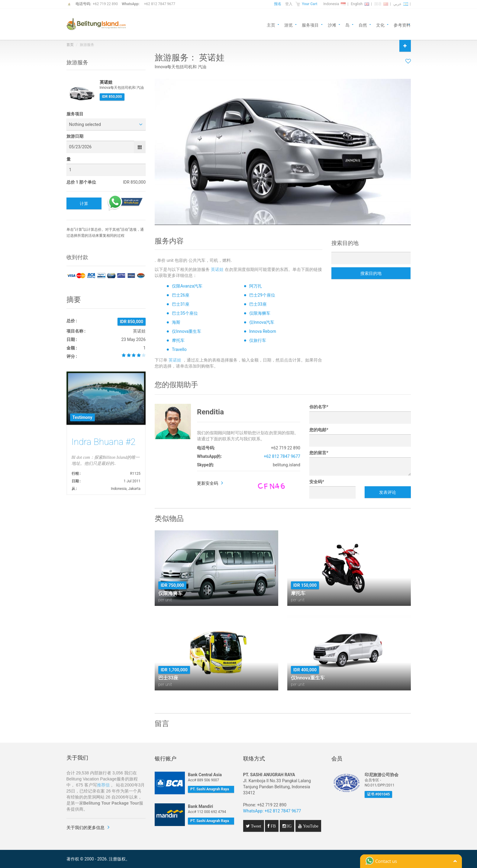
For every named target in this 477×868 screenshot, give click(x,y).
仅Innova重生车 (187, 331)
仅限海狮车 (260, 313)
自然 (363, 25)
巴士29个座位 (262, 295)
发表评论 (388, 492)
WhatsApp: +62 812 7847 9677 (272, 811)
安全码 (317, 482)
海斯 (176, 322)
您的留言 (319, 453)
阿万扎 (256, 286)
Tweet (256, 826)
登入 (289, 4)
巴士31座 (181, 304)
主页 (271, 25)
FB (273, 826)
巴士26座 (181, 295)
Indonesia (334, 4)
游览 (288, 25)
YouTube (310, 826)
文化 (380, 25)
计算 (84, 204)
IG (289, 826)
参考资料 (402, 25)
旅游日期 (75, 136)
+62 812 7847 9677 (160, 4)
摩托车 (178, 340)
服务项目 (310, 25)
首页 (70, 45)
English (360, 4)
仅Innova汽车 (262, 322)
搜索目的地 (371, 273)
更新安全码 (208, 483)
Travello (179, 349)
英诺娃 (217, 269)
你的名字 (319, 407)
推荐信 (103, 785)
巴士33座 (258, 304)
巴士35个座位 (185, 313)
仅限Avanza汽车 (187, 286)
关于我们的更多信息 (85, 828)
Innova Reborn (263, 331)
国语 (381, 4)
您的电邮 (319, 430)
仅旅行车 (258, 340)
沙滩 (332, 25)
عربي (401, 4)
